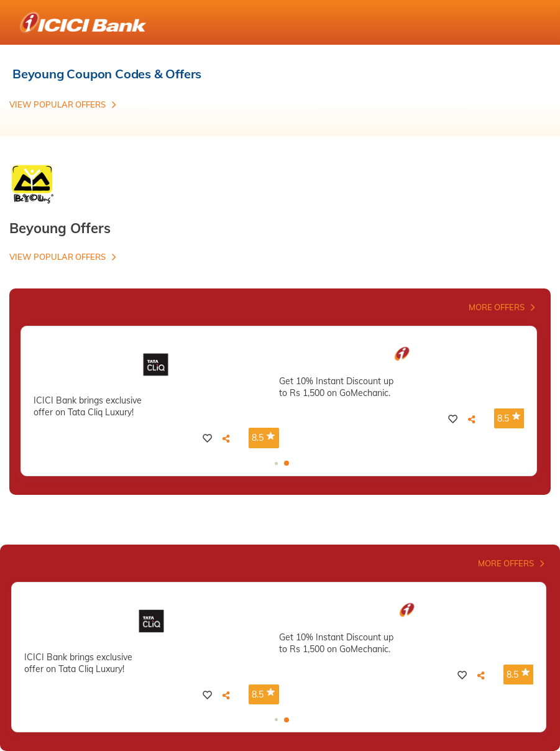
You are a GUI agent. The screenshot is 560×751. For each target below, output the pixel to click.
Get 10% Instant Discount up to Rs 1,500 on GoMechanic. (336, 387)
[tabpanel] (156, 396)
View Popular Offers (57, 104)
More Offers (497, 307)
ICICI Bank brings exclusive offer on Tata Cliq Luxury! (88, 406)
